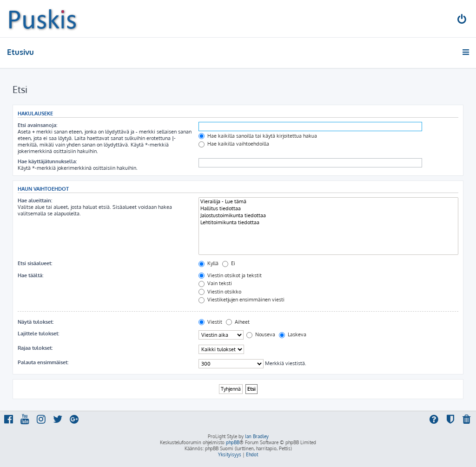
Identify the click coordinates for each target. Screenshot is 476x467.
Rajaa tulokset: (35, 348)
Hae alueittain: (35, 200)
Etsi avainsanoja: (37, 125)
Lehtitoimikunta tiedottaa (328, 223)
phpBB (233, 442)
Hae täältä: (30, 275)
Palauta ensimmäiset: (43, 362)
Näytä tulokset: (36, 322)
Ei (229, 263)
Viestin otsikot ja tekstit (230, 275)
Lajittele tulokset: (38, 334)
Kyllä (208, 263)
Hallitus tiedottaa (328, 209)
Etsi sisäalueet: (35, 263)
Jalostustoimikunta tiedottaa (328, 216)
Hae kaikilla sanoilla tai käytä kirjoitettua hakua (258, 136)
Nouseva (261, 334)
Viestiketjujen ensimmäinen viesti (241, 300)
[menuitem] (463, 20)
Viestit (210, 322)
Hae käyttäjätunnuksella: (47, 161)
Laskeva (293, 334)
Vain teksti (215, 283)
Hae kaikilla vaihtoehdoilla (234, 144)
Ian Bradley (257, 436)
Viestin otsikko (220, 292)
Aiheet (238, 322)
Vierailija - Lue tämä (328, 202)
